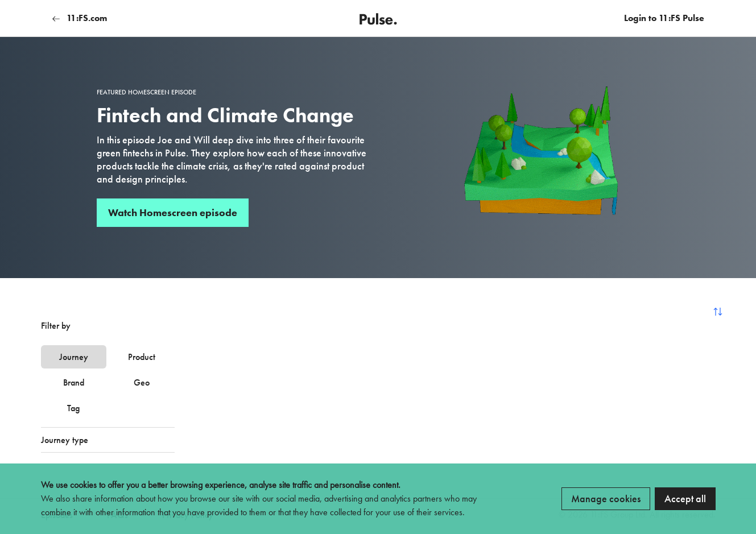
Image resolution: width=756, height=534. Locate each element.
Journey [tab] (74, 357)
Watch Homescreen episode (173, 212)
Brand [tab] (74, 382)
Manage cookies (606, 498)
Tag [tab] (73, 408)
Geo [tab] (142, 382)
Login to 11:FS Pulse (664, 18)
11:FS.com (80, 18)
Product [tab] (142, 357)
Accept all (685, 498)
